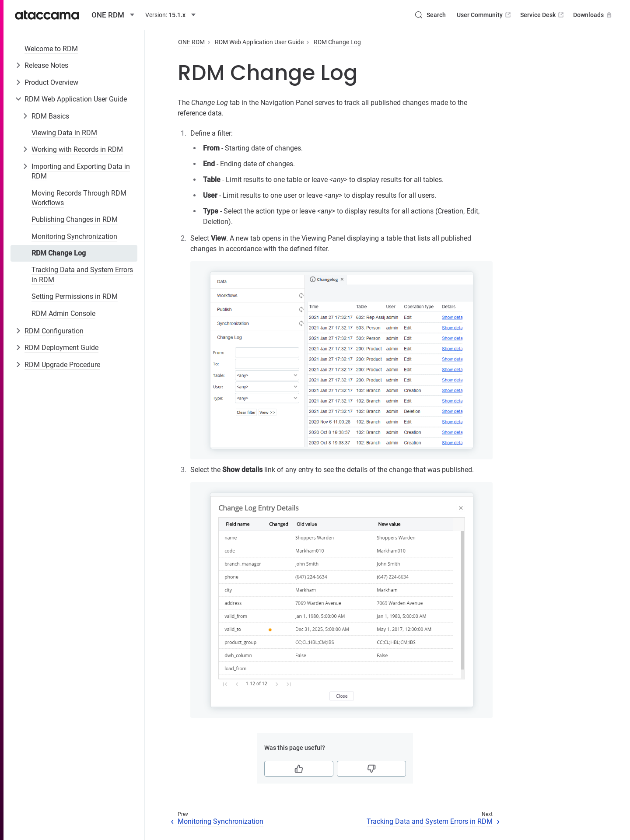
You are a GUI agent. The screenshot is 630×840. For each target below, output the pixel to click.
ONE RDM (191, 42)
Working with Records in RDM (77, 149)
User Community (485, 15)
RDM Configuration (54, 331)
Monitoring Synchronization (74, 236)
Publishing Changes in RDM (75, 219)
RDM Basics (50, 116)
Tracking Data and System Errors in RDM (82, 275)
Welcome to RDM (51, 49)
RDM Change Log (59, 253)
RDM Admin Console (63, 313)
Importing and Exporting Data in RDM (81, 171)
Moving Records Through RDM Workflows (79, 198)
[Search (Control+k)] (430, 15)
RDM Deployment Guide (61, 348)
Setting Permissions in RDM (75, 296)
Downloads (593, 15)
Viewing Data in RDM (64, 133)
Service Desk (543, 15)
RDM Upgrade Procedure (62, 365)
